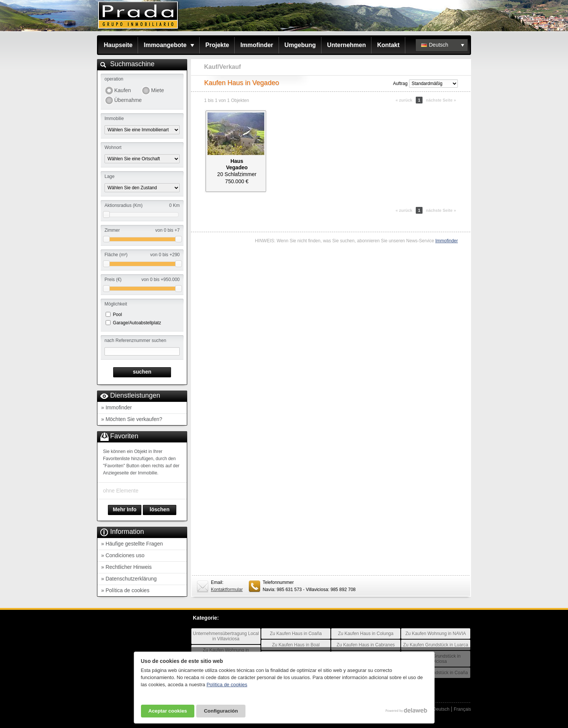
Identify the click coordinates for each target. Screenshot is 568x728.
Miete (158, 90)
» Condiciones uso (123, 555)
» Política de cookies (125, 590)
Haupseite (118, 45)
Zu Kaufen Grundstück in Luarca (436, 645)
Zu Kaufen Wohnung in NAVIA (436, 634)
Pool (117, 315)
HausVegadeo (237, 164)
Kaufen (123, 90)
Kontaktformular (227, 590)
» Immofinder (117, 407)
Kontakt (388, 45)
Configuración (221, 711)
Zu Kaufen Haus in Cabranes (366, 645)
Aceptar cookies (168, 711)
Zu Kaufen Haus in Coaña (296, 634)
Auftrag (400, 84)
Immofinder (257, 45)
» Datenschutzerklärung (129, 579)
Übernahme (128, 100)
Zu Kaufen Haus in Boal (296, 645)
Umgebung (300, 45)
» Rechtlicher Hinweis (126, 567)
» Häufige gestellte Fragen (132, 544)
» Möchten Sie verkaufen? (132, 419)
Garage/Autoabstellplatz (137, 323)
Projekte (217, 45)
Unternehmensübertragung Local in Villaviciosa (226, 636)
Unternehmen (346, 45)
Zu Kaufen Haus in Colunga (366, 634)
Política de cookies (227, 685)
